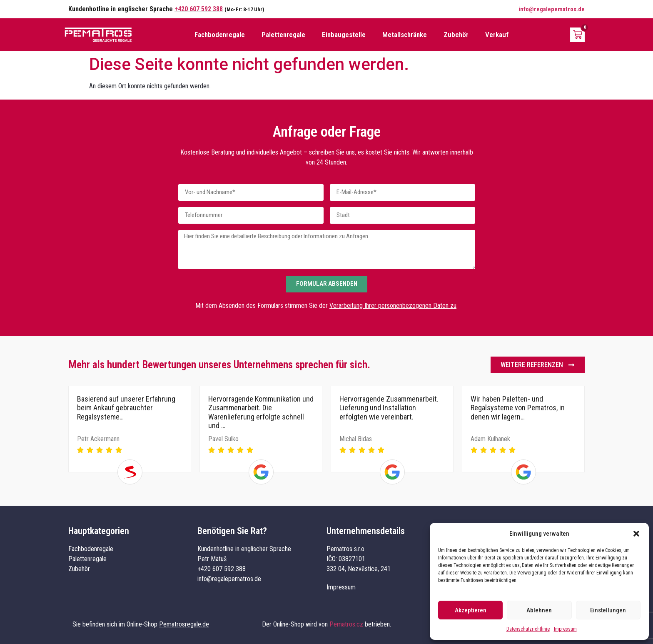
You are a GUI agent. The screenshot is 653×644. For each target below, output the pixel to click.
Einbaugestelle (344, 35)
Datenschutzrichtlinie (528, 629)
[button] (636, 534)
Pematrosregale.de (184, 624)
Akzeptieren (471, 610)
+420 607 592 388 (199, 9)
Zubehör (456, 35)
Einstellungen (608, 610)
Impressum (565, 629)
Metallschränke (405, 35)
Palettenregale (283, 35)
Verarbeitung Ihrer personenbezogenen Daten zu (393, 306)
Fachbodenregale (220, 35)
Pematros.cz (346, 624)
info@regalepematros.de (552, 9)
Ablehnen (539, 610)
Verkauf (497, 35)
